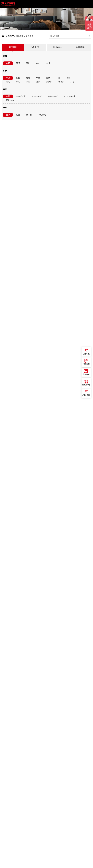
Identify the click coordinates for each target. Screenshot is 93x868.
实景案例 (29, 36)
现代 (18, 78)
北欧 (58, 78)
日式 (28, 82)
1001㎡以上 (11, 100)
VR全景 (35, 47)
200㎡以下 (21, 96)
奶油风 (49, 82)
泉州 (38, 63)
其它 (72, 82)
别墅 (18, 115)
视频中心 (58, 47)
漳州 (28, 63)
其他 (48, 63)
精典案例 (20, 36)
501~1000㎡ (69, 96)
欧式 (48, 78)
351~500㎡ (53, 96)
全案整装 (80, 47)
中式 (38, 78)
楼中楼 (29, 115)
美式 (8, 82)
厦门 (18, 63)
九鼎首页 (10, 36)
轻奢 (28, 78)
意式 (38, 82)
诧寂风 (61, 82)
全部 (8, 63)
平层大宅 (42, 115)
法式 (18, 82)
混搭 (69, 78)
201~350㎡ (37, 96)
